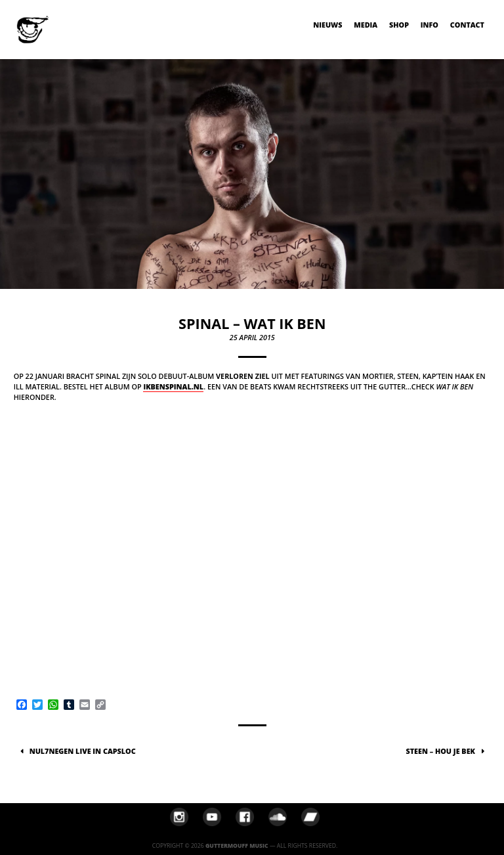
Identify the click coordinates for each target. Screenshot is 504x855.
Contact (467, 25)
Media (366, 25)
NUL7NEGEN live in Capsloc (83, 751)
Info (430, 25)
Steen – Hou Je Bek (441, 751)
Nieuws (327, 25)
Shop (399, 25)
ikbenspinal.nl (173, 386)
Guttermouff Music (237, 846)
